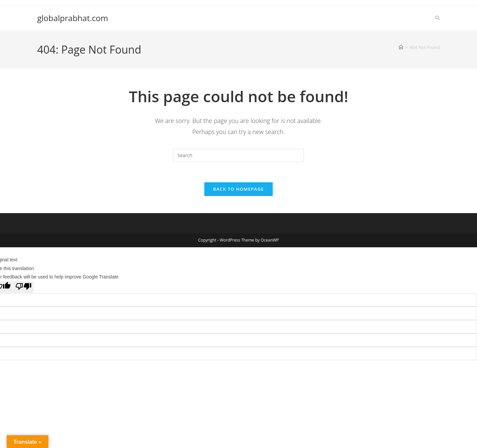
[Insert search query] (238, 155)
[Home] (401, 47)
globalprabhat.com (73, 18)
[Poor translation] (23, 287)
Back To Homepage (238, 189)
